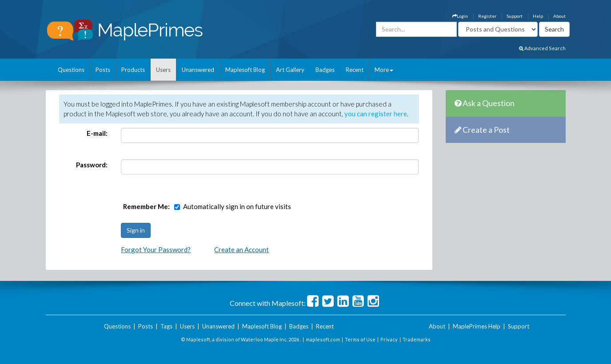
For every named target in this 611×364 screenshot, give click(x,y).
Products (133, 70)
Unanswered (198, 70)
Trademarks (417, 339)
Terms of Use (360, 339)
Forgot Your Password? (156, 249)
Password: (92, 165)
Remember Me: (146, 206)
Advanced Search (542, 48)
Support (515, 16)
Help (538, 16)
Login (460, 16)
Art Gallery (290, 70)
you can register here (376, 114)
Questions (71, 70)
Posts (103, 70)
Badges (325, 70)
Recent (355, 70)
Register (487, 16)
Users (163, 70)
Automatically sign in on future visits (237, 206)
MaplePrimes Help (477, 326)
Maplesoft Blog (245, 70)
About (559, 16)
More (384, 70)
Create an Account (242, 249)
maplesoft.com (323, 339)
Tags (166, 326)
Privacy (389, 339)
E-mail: (97, 133)
